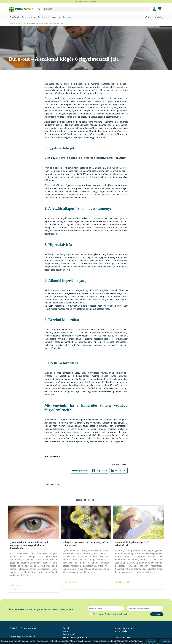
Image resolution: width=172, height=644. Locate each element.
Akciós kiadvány (154, 17)
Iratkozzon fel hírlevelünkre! (86, 2)
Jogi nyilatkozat (122, 637)
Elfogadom (166, 641)
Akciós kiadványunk (125, 628)
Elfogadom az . (110, 614)
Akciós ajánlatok (29, 17)
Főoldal (13, 23)
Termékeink (14, 17)
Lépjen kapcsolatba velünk (23, 636)
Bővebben (151, 641)
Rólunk (66, 628)
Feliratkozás (157, 614)
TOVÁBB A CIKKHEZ (17, 585)
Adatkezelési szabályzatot (116, 614)
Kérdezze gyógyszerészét (75, 637)
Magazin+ (56, 17)
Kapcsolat (67, 17)
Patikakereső (44, 17)
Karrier (66, 631)
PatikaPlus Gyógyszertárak (23, 628)
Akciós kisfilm (122, 631)
